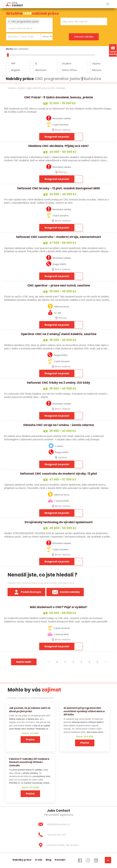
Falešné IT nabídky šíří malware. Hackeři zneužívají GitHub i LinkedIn (30, 762)
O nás (39, 860)
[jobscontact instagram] (88, 860)
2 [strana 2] (65, 662)
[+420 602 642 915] (58, 835)
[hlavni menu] (108, 4)
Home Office (69, 70)
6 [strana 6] (97, 662)
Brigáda (16, 70)
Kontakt (60, 860)
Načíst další (24, 662)
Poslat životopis (26, 592)
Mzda (9, 49)
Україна (96, 64)
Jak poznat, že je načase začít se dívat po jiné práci (30, 710)
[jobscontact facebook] (80, 860)
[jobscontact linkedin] (96, 860)
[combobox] (29, 25)
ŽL (36, 64)
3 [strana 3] (73, 662)
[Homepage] (14, 4)
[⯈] (105, 662)
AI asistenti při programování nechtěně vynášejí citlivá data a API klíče (84, 711)
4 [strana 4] (81, 662)
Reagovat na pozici (57, 137)
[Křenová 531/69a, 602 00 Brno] (58, 845)
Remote (97, 70)
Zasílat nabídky (113, 50)
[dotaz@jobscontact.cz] (58, 824)
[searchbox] (27, 28)
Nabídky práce (22, 860)
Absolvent (41, 70)
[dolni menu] (108, 860)
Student (67, 64)
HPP (13, 64)
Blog (49, 860)
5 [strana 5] (89, 662)
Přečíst (30, 740)
